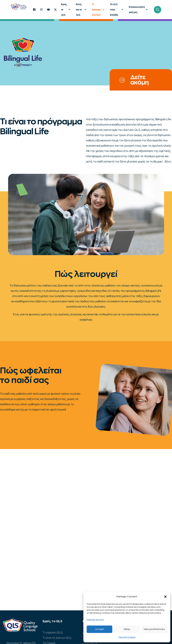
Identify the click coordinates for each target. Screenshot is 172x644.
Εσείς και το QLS (81, 10)
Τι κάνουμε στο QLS (98, 10)
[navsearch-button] (158, 10)
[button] (165, 597)
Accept (100, 629)
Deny (127, 629)
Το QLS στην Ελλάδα (117, 10)
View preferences (154, 629)
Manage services (95, 620)
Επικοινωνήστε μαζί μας (139, 10)
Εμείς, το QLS (66, 10)
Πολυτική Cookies (127, 637)
